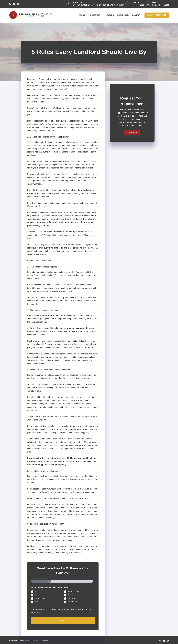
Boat (36, 602)
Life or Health (72, 602)
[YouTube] (18, 4)
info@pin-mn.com (160, 5)
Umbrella (71, 595)
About (83, 15)
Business (38, 595)
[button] (132, 133)
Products (97, 15)
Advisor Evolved (42, 640)
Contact (136, 15)
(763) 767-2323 (138, 5)
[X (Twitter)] (164, 640)
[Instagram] (14, 4)
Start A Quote (157, 15)
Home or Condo (73, 591)
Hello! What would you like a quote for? (50, 588)
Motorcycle (71, 598)
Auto (36, 591)
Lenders (110, 15)
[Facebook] (10, 4)
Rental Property (40, 598)
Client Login (123, 15)
